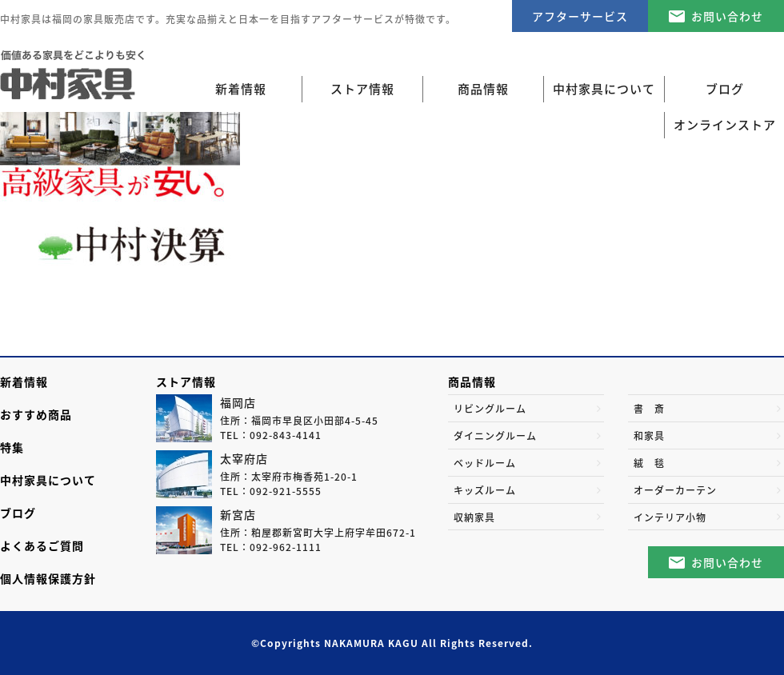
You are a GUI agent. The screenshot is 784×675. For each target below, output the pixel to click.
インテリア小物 (670, 517)
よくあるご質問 (42, 545)
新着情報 (241, 89)
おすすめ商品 (36, 414)
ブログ (18, 513)
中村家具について (48, 480)
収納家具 (474, 517)
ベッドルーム (485, 463)
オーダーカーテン (675, 490)
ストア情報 (186, 381)
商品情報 (472, 381)
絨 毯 (649, 463)
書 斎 (649, 409)
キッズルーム (485, 490)
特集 (12, 447)
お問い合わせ (727, 16)
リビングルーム (490, 409)
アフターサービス (580, 16)
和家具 (649, 436)
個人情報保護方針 (48, 578)
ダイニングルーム (495, 436)
